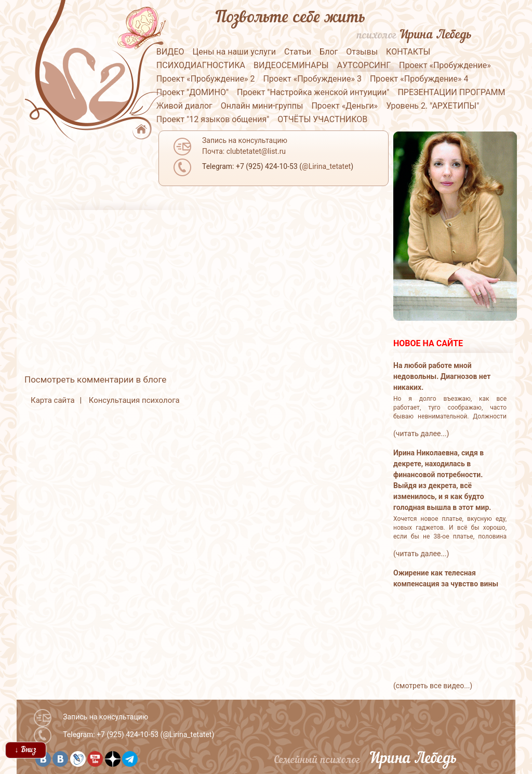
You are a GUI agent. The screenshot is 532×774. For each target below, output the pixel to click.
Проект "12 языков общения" (213, 119)
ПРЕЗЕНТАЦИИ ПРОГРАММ (451, 92)
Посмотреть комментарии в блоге (95, 379)
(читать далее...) (421, 434)
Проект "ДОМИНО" (192, 92)
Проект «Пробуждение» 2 (206, 79)
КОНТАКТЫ (408, 52)
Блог (329, 52)
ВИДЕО (170, 52)
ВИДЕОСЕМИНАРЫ (291, 65)
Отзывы (362, 52)
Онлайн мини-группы (262, 106)
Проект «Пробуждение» (445, 65)
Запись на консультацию (105, 717)
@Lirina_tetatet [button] (326, 166)
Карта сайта (53, 400)
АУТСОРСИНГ (364, 65)
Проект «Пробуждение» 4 (419, 79)
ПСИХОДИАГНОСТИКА (201, 65)
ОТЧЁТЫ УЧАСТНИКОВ (322, 119)
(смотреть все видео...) (433, 686)
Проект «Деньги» (344, 106)
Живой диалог (184, 106)
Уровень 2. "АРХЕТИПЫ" (433, 106)
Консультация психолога (134, 400)
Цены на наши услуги (234, 52)
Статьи (298, 52)
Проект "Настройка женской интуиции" (313, 92)
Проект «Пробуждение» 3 (312, 79)
